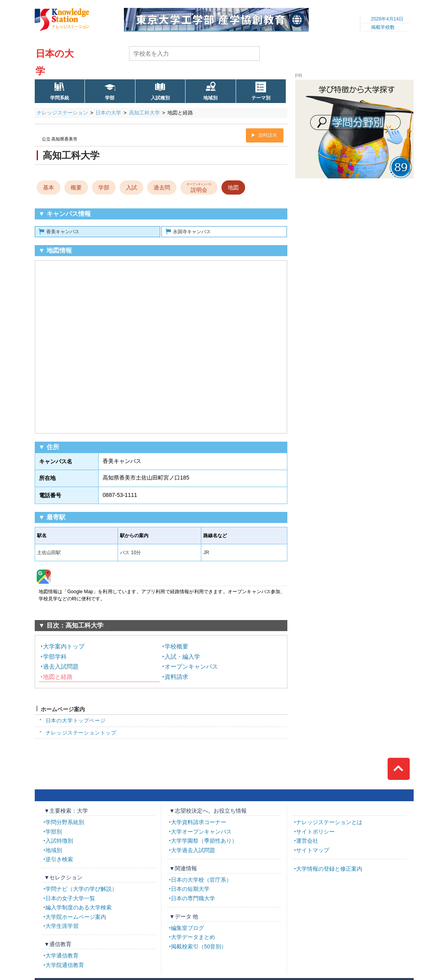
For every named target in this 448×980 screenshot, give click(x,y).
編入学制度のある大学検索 (79, 907)
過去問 (162, 187)
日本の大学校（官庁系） (201, 880)
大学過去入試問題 (193, 850)
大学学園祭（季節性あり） (204, 841)
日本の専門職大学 (193, 898)
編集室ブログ (187, 928)
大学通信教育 (62, 956)
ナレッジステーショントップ (81, 733)
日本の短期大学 (190, 889)
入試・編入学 (182, 657)
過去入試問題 (61, 666)
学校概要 (176, 646)
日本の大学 (108, 113)
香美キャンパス (63, 232)
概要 (76, 187)
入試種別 (160, 98)
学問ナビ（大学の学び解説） (81, 889)
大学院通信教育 (65, 965)
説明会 (199, 187)
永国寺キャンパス (192, 232)
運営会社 (307, 841)
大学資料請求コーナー (199, 822)
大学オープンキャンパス (201, 832)
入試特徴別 (59, 841)
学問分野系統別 (65, 822)
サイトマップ (313, 850)
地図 (233, 187)
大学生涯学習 (62, 926)
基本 (49, 187)
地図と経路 (58, 677)
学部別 (54, 832)
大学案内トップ (64, 646)
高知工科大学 (144, 113)
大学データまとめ (193, 937)
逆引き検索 (59, 859)
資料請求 (268, 135)
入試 (131, 187)
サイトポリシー (315, 832)
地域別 (210, 98)
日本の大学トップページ (76, 720)
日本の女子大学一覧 (70, 898)
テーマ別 (261, 98)
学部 (110, 98)
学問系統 (60, 98)
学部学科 (55, 657)
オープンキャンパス (191, 666)
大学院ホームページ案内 (76, 917)
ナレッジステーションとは (329, 822)
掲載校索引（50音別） (199, 946)
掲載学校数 (383, 27)
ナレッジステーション (62, 113)
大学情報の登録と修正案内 (329, 869)
